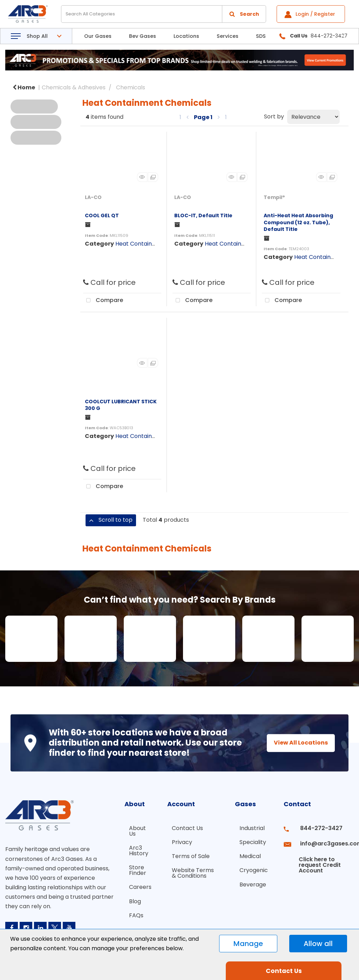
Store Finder (133, 867)
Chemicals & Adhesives (74, 87)
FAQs (132, 908)
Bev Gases (143, 36)
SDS (261, 36)
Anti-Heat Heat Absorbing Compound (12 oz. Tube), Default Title (298, 222)
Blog (130, 895)
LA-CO (93, 197)
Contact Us (180, 828)
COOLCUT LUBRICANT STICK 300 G (121, 405)
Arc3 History (134, 849)
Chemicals (131, 87)
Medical (250, 853)
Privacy (175, 841)
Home (24, 87)
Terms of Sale (184, 853)
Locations (186, 36)
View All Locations (294, 743)
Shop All (37, 36)
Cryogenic (254, 866)
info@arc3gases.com (323, 841)
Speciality (253, 841)
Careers (136, 883)
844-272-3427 (315, 828)
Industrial (252, 828)
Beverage (253, 879)
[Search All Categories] (164, 14)
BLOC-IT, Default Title (203, 215)
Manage (248, 944)
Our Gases (98, 36)
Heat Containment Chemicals (156, 244)
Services (228, 36)
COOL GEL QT (102, 215)
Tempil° (274, 197)
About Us (133, 831)
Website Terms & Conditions (189, 869)
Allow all (318, 944)
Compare (103, 301)
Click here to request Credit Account (313, 856)
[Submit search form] (244, 14)
